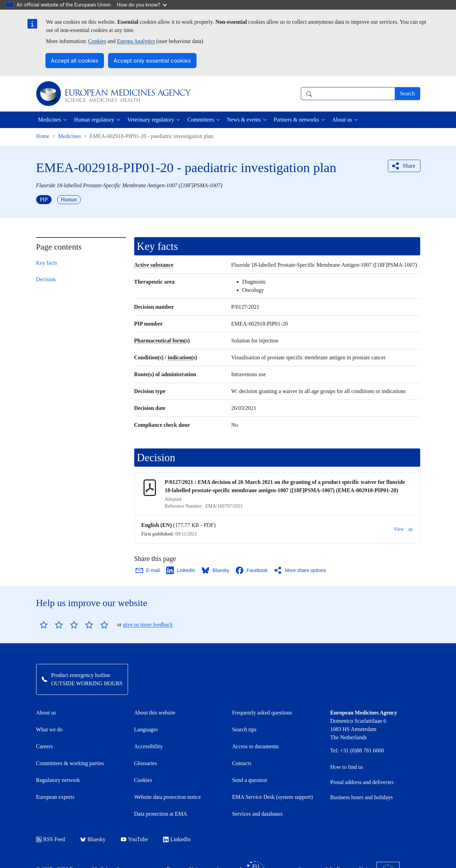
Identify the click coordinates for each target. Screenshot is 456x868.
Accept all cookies (75, 61)
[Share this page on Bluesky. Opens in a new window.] (216, 570)
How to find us (347, 767)
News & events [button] (244, 120)
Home (43, 136)
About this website (155, 713)
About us (46, 713)
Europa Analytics (136, 41)
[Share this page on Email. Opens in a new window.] (148, 570)
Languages (146, 729)
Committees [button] (200, 120)
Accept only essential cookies (152, 61)
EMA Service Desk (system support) (273, 797)
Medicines (70, 136)
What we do (49, 729)
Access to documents (256, 746)
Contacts (242, 763)
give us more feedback (148, 624)
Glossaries (146, 763)
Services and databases (258, 814)
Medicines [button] (50, 120)
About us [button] (342, 120)
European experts (55, 797)
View (403, 529)
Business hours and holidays (362, 797)
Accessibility (149, 746)
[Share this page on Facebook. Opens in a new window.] (252, 570)
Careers (45, 746)
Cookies (97, 41)
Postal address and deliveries (362, 782)
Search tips (245, 729)
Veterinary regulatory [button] (151, 120)
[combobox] (348, 94)
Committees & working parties (70, 763)
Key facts (47, 263)
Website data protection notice (168, 797)
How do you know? (142, 5)
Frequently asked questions (262, 713)
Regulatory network (58, 780)
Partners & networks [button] (297, 120)
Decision (46, 279)
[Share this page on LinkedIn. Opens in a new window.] (181, 570)
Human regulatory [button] (94, 120)
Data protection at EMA (161, 814)
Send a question (250, 780)
